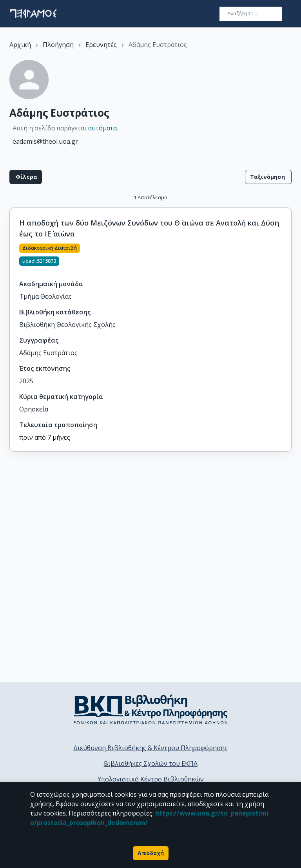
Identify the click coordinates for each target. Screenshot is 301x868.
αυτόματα (102, 128)
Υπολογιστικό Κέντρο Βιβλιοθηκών (151, 779)
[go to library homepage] (151, 709)
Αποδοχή (151, 853)
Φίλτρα (26, 177)
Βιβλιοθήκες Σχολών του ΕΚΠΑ (151, 763)
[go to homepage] (33, 14)
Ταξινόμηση (268, 177)
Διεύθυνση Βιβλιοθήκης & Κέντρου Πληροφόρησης (150, 748)
